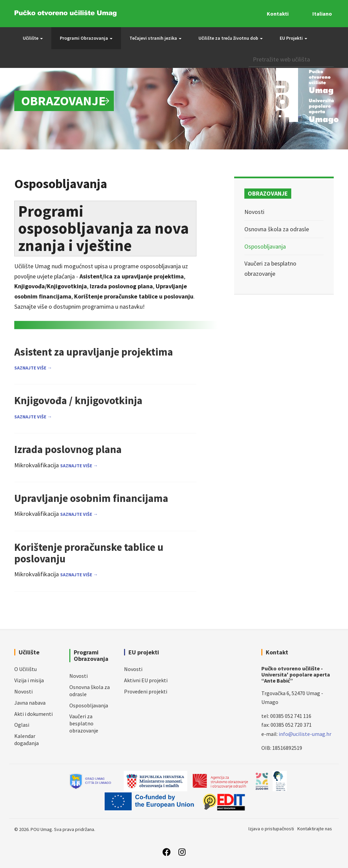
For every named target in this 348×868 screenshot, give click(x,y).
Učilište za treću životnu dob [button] (231, 38)
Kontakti (278, 14)
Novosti (254, 212)
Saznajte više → (33, 368)
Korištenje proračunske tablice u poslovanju (89, 553)
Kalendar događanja (27, 739)
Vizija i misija (29, 680)
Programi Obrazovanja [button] (86, 38)
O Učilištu (25, 669)
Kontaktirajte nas (315, 829)
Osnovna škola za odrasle (277, 229)
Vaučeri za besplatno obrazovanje (84, 723)
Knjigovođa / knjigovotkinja (78, 400)
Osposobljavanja (265, 246)
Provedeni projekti (146, 691)
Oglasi (22, 725)
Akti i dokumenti (33, 714)
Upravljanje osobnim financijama (91, 498)
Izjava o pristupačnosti (271, 829)
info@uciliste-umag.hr (305, 734)
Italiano (322, 14)
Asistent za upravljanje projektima (94, 352)
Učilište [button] (33, 38)
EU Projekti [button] (293, 38)
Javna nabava (30, 703)
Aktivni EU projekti (146, 680)
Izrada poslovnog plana (68, 449)
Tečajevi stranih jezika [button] (155, 38)
